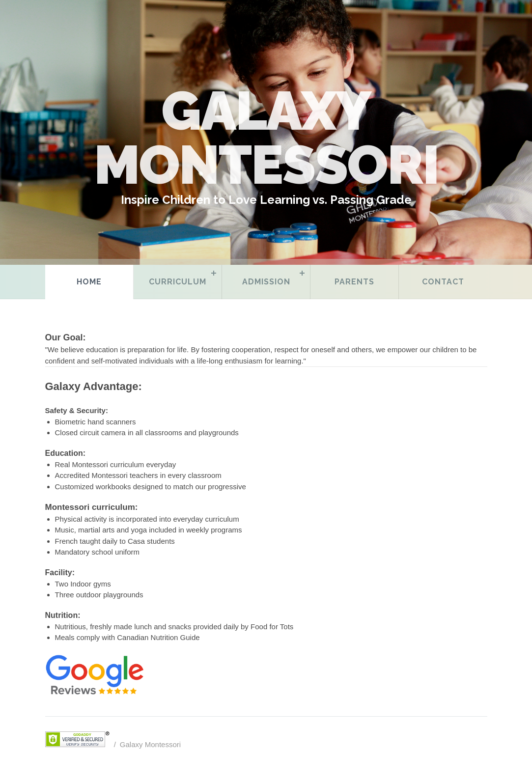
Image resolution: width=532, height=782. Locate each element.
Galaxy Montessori (150, 744)
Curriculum (178, 282)
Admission (266, 282)
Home (89, 282)
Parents (354, 282)
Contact (443, 282)
